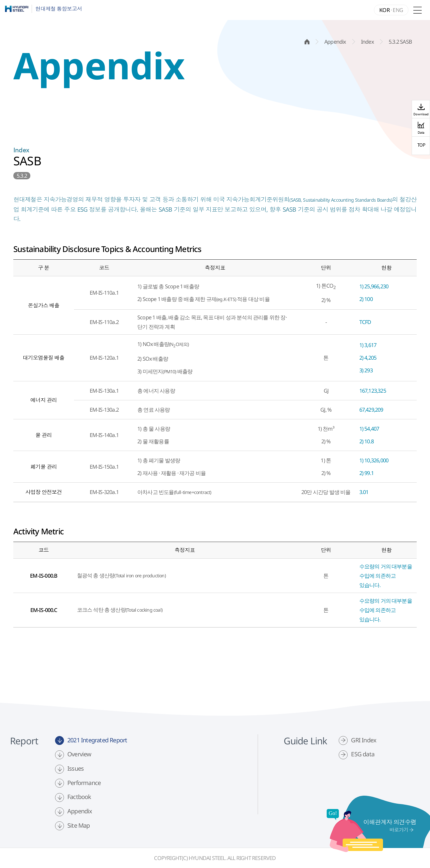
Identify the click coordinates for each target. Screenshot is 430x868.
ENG (398, 10)
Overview (79, 754)
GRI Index (364, 740)
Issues (75, 768)
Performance (84, 783)
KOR (384, 10)
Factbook (79, 797)
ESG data (363, 754)
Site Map (79, 825)
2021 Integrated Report (97, 740)
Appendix (80, 811)
